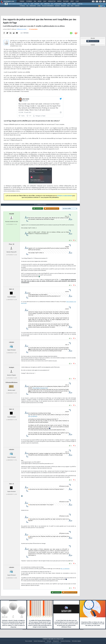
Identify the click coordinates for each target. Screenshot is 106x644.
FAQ (35, 1)
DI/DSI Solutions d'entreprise (15, 4)
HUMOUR (77, 6)
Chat (45, 1)
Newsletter (52, 1)
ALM (32, 4)
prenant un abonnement (65, 197)
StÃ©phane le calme (21, 30)
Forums (22, 1)
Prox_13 (12, 247)
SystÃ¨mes (80, 4)
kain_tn (12, 292)
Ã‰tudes (66, 1)
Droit (72, 1)
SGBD (65, 4)
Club (77, 1)
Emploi (59, 1)
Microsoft (37, 4)
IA (29, 4)
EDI (52, 4)
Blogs (40, 1)
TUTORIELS (22, 6)
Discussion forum (93, 41)
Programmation (58, 4)
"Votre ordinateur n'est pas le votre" (40, 391)
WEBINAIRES (33, 6)
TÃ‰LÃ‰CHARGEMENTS (48, 6)
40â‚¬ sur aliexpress (33, 419)
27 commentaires (33, 30)
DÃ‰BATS (63, 6)
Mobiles (74, 4)
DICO (72, 6)
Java (42, 4)
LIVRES (39, 6)
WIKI (68, 6)
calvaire (12, 345)
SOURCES (57, 6)
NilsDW (12, 217)
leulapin (11, 370)
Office (69, 4)
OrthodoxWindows (12, 386)
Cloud (25, 4)
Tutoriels (29, 1)
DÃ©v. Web (47, 4)
